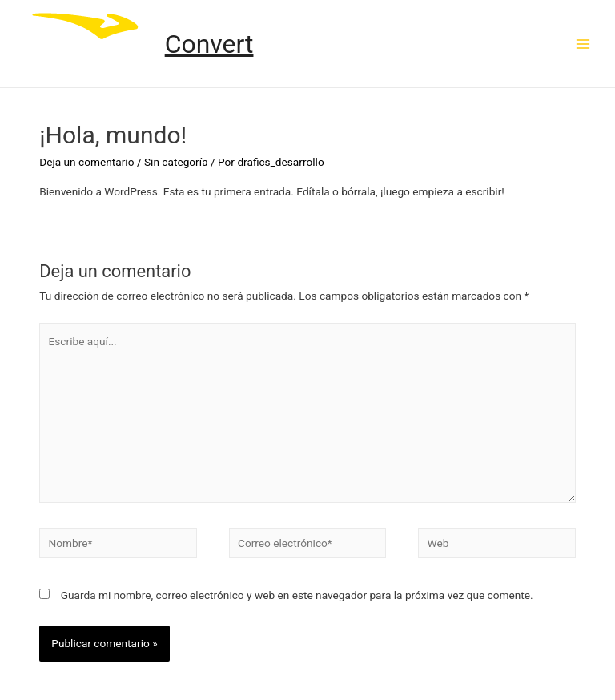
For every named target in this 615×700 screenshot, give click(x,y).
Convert (209, 44)
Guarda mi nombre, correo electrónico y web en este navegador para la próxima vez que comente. (297, 595)
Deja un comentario (86, 162)
